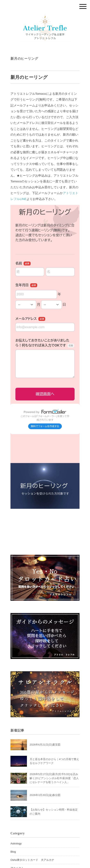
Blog (13, 833)
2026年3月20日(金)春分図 (45, 777)
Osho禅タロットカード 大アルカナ (32, 842)
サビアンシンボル (21, 858)
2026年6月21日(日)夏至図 (45, 726)
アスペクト (17, 850)
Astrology (16, 825)
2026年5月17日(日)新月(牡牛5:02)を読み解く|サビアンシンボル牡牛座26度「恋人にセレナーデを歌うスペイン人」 (54, 760)
